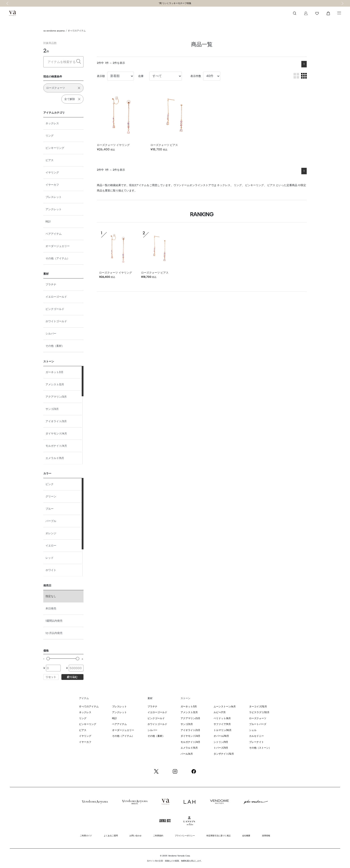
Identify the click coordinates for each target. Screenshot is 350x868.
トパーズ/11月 (221, 748)
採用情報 (266, 836)
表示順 (101, 76)
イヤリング (52, 172)
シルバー (51, 334)
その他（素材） (55, 346)
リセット (51, 677)
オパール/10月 (221, 736)
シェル (253, 730)
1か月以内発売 (54, 633)
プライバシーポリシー (185, 836)
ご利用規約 (158, 836)
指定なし (51, 596)
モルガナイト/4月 (56, 446)
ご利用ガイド (86, 836)
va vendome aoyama (54, 31)
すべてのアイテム (77, 31)
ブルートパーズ (258, 724)
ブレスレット (54, 197)
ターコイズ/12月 (258, 707)
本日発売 (51, 608)
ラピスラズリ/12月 (259, 712)
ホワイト (51, 570)
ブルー (50, 509)
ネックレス (52, 123)
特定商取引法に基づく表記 (219, 836)
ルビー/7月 (220, 712)
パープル (51, 521)
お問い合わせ (135, 836)
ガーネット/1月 (54, 372)
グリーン (51, 496)
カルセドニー (256, 736)
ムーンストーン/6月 (225, 707)
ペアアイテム (54, 234)
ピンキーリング (55, 148)
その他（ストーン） (260, 748)
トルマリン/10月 (223, 730)
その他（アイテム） (58, 258)
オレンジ (51, 533)
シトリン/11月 (221, 742)
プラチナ (51, 284)
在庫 (141, 76)
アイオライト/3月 (56, 421)
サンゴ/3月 (52, 409)
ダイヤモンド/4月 (56, 434)
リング (50, 136)
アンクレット (54, 209)
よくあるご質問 (111, 836)
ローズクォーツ (258, 718)
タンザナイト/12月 (224, 754)
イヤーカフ (52, 185)
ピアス (50, 160)
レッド (50, 558)
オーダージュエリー (58, 246)
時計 (48, 222)
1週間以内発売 (54, 621)
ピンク (50, 484)
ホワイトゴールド (56, 321)
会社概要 (246, 836)
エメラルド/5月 (55, 458)
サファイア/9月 (222, 724)
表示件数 (196, 76)
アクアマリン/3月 (56, 397)
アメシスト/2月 (55, 384)
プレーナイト (256, 742)
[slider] (48, 659)
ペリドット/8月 (222, 718)
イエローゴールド (56, 297)
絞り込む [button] (72, 677)
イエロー (51, 546)
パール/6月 (187, 754)
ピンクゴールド (55, 309)
